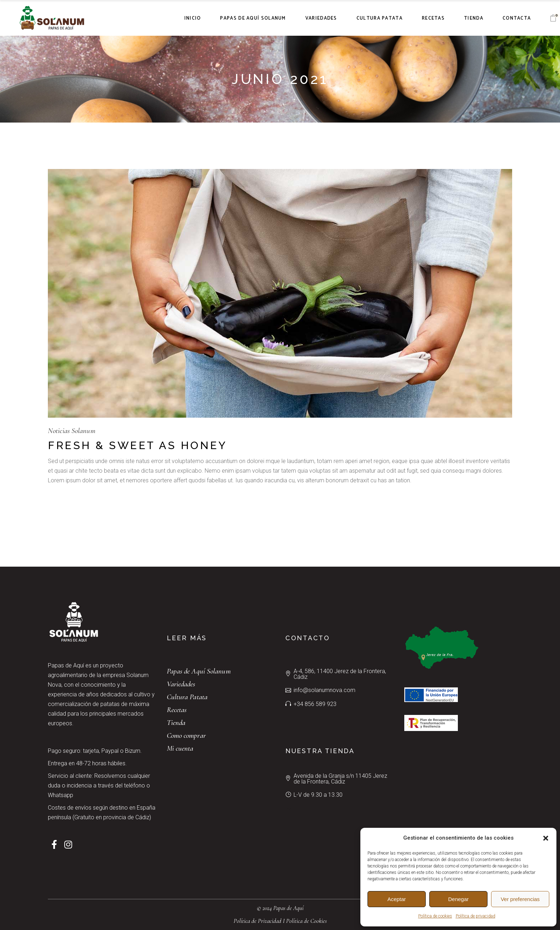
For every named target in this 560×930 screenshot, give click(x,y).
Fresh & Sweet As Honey (137, 445)
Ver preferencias (520, 899)
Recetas (177, 710)
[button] (546, 838)
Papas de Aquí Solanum (199, 671)
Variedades (181, 684)
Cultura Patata (187, 697)
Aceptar (397, 899)
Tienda (176, 723)
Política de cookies (435, 916)
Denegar (459, 899)
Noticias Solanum (72, 431)
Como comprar (186, 735)
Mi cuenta (180, 748)
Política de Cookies (306, 921)
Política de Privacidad (257, 921)
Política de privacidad (476, 916)
